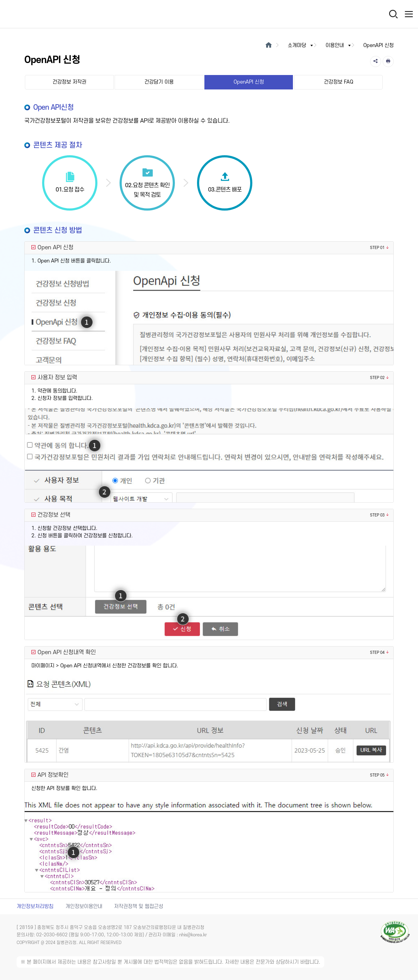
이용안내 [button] (339, 45)
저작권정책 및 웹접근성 (139, 907)
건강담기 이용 (159, 82)
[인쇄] (388, 61)
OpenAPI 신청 (249, 82)
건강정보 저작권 (69, 82)
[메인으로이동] (269, 45)
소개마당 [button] (301, 45)
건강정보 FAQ (339, 82)
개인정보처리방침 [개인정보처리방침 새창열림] (35, 907)
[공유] (376, 61)
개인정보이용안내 (84, 907)
